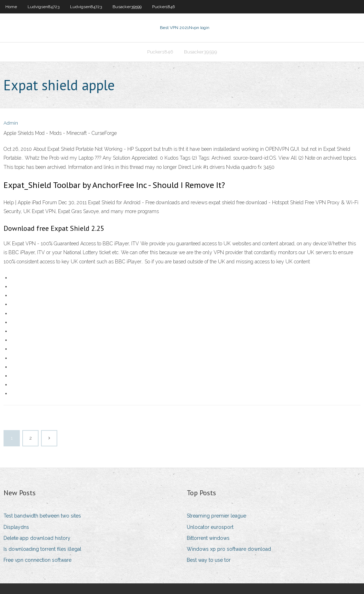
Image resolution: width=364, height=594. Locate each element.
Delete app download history (37, 538)
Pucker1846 (163, 7)
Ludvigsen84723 (44, 7)
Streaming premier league (216, 516)
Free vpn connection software (37, 560)
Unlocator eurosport (210, 527)
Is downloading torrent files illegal (42, 549)
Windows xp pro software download (229, 549)
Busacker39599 (127, 7)
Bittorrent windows (208, 538)
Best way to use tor (209, 560)
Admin (11, 123)
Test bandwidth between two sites (42, 516)
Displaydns (16, 527)
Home (11, 7)
